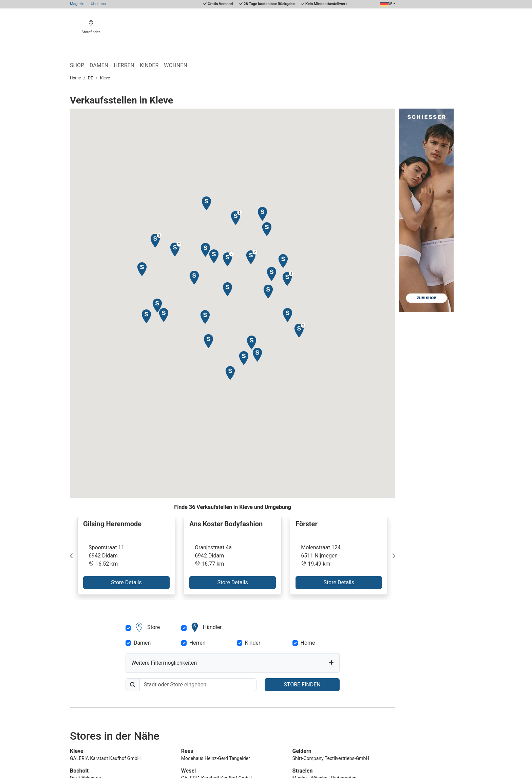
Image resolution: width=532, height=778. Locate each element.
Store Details (126, 582)
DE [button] (386, 4)
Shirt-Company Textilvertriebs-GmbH (331, 758)
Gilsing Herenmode (112, 524)
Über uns (98, 4)
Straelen (303, 771)
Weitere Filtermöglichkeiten (164, 663)
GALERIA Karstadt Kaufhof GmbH (105, 758)
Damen (99, 65)
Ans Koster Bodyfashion (226, 524)
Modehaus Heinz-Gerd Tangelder (216, 758)
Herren (124, 65)
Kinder (149, 65)
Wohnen (176, 65)
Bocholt (79, 771)
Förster (307, 524)
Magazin (77, 4)
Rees (187, 751)
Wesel (189, 771)
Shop (77, 65)
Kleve (105, 78)
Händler (206, 627)
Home (75, 78)
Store (147, 627)
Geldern (302, 751)
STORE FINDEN (302, 685)
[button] (194, 277)
